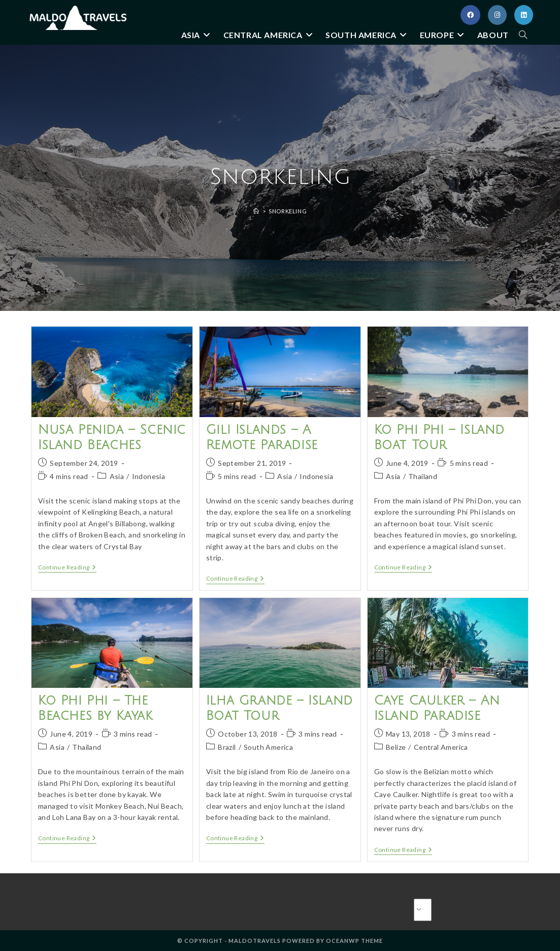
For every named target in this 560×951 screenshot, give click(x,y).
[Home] (256, 211)
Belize (396, 747)
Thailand (423, 476)
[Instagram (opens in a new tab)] (497, 15)
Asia (117, 476)
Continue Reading (67, 568)
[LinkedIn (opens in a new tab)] (524, 15)
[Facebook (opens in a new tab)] (470, 15)
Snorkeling (288, 211)
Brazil (227, 747)
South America (268, 747)
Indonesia (149, 476)
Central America (441, 747)
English (432, 910)
